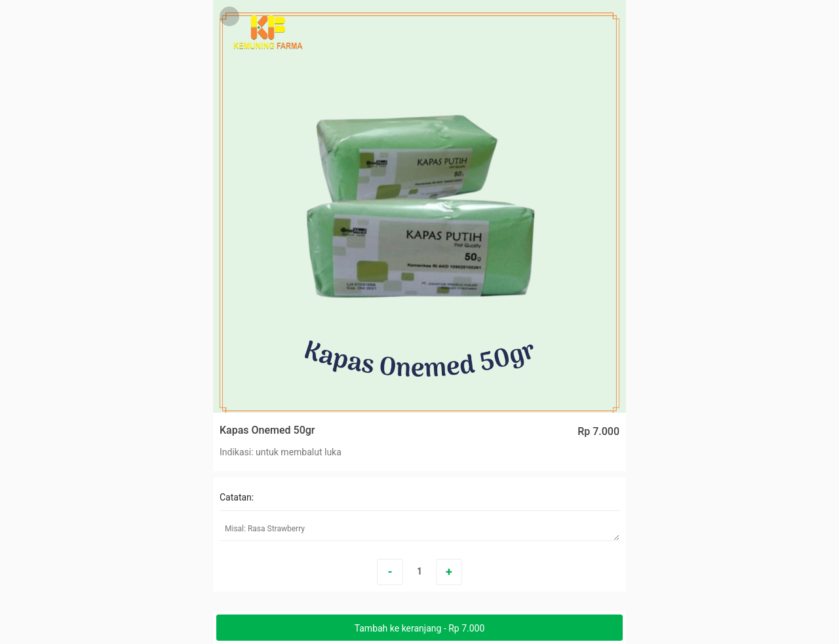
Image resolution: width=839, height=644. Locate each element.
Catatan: (237, 497)
